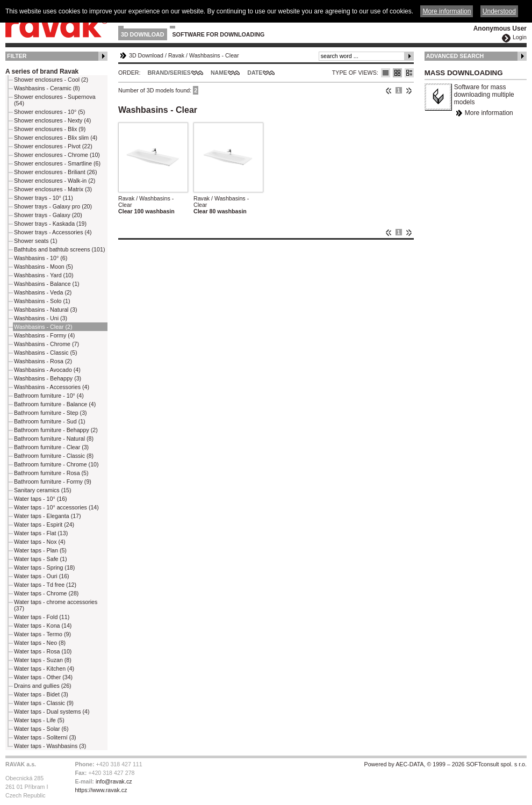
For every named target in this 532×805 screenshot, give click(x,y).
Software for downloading (219, 34)
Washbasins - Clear (214, 55)
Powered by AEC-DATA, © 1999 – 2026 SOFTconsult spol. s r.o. (445, 764)
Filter (17, 56)
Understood (499, 11)
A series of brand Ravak (42, 71)
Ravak (176, 55)
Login (520, 37)
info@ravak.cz (114, 781)
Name (219, 73)
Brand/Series (169, 73)
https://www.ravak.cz (101, 790)
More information (489, 113)
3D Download (143, 34)
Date (255, 73)
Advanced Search (455, 56)
